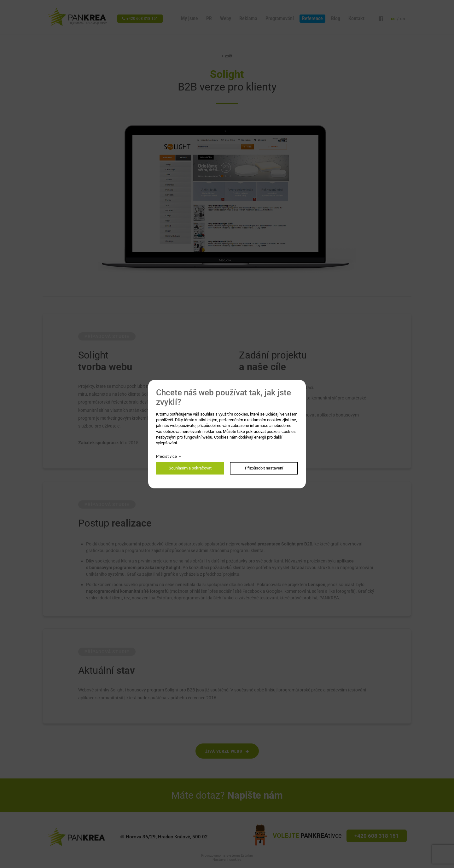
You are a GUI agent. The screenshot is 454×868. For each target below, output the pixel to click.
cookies (241, 414)
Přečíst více (166, 456)
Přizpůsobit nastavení (264, 468)
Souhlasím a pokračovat (190, 468)
